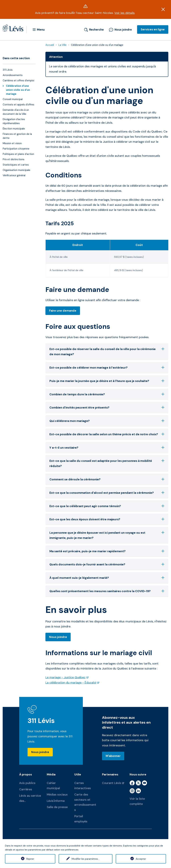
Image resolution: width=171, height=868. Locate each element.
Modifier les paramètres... (85, 859)
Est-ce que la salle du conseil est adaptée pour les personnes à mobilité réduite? (107, 463)
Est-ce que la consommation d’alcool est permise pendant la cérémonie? (107, 493)
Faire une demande (63, 311)
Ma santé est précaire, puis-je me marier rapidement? (107, 551)
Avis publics (27, 783)
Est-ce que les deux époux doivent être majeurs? (107, 519)
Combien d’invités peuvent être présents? (107, 408)
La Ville (62, 45)
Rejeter (30, 859)
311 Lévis (41, 721)
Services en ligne (153, 29)
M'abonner (113, 756)
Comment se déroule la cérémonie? (107, 479)
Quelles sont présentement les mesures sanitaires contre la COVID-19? (107, 591)
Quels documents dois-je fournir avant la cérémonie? (107, 564)
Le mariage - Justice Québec (65, 677)
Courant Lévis (112, 783)
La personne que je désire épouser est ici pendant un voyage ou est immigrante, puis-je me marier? (107, 535)
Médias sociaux (57, 794)
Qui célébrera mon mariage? (107, 421)
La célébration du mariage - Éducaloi (71, 683)
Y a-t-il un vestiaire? (107, 448)
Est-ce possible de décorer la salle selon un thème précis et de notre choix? (107, 434)
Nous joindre (120, 30)
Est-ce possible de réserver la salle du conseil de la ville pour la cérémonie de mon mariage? (107, 352)
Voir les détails (124, 13)
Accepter (141, 859)
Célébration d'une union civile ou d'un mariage (18, 90)
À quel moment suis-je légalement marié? (107, 578)
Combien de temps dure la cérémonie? (107, 394)
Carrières (26, 789)
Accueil (50, 45)
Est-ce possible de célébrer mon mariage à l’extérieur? (107, 368)
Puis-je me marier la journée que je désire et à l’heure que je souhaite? (107, 381)
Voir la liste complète (137, 801)
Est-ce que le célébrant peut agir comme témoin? (107, 506)
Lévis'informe (56, 801)
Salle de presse (57, 807)
